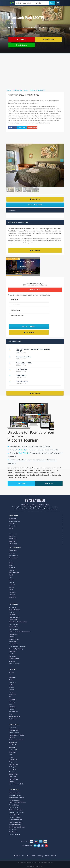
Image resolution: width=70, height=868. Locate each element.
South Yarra (12, 777)
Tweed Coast (13, 656)
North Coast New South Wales (18, 622)
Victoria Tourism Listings (35, 866)
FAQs (11, 528)
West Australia (13, 624)
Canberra (12, 689)
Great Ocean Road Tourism (17, 802)
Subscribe (12, 541)
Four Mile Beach (14, 779)
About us (12, 536)
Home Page (13, 519)
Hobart (11, 714)
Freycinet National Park (16, 784)
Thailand (12, 594)
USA (28, 856)
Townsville (12, 707)
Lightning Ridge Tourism (16, 798)
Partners (12, 523)
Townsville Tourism (15, 793)
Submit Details (29, 326)
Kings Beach (13, 762)
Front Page (13, 539)
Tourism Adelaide (14, 815)
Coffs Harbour (13, 719)
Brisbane (11, 685)
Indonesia (12, 592)
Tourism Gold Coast (15, 817)
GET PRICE (21, 39)
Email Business (32, 127)
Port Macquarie (13, 712)
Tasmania (12, 637)
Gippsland (12, 654)
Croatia (12, 570)
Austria (12, 587)
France (12, 563)
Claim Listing (21, 45)
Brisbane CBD (13, 750)
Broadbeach (12, 745)
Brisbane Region (14, 639)
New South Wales (14, 610)
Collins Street (13, 759)
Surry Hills (12, 781)
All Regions (12, 607)
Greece (12, 580)
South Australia (14, 629)
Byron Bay (12, 702)
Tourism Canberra (14, 834)
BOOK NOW (49, 39)
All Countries (13, 550)
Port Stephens (13, 644)
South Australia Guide (16, 822)
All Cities (12, 672)
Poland (12, 582)
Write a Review (35, 205)
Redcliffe (12, 704)
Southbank (12, 737)
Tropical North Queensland (17, 646)
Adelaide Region (14, 659)
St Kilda (11, 757)
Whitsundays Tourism (15, 810)
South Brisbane (13, 764)
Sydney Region (13, 619)
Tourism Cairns (13, 807)
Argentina (13, 597)
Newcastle (12, 694)
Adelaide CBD (13, 742)
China (47, 856)
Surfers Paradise (14, 733)
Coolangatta (13, 767)
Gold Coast (12, 682)
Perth (11, 680)
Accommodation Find (15, 820)
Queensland (13, 615)
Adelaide (11, 687)
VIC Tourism (13, 829)
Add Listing (49, 483)
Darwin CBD (12, 747)
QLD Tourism (13, 832)
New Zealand (13, 558)
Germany (12, 568)
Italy (11, 560)
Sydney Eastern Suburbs (16, 735)
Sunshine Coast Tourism (16, 812)
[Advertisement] (35, 67)
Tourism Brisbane (14, 805)
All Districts (12, 728)
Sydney (11, 675)
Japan (11, 590)
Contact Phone (16, 310)
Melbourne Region (14, 617)
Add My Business (15, 521)
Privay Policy (13, 544)
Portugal (12, 585)
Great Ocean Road (15, 663)
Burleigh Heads (13, 774)
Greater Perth (13, 641)
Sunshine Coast (14, 634)
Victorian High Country (16, 649)
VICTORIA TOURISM (35, 501)
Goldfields (12, 661)
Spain (11, 565)
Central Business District (16, 740)
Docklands (12, 772)
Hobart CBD (12, 752)
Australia (12, 553)
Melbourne (12, 677)
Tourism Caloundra (15, 800)
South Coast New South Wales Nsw (20, 632)
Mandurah (12, 709)
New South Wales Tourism (17, 827)
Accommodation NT (15, 825)
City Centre (12, 769)
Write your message (17, 315)
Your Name (14, 299)
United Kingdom (14, 572)
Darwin (11, 692)
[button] (10, 165)
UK (23, 856)
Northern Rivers (14, 627)
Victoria (11, 612)
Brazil (11, 575)
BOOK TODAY (12, 127)
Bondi (11, 755)
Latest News (13, 526)
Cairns (11, 697)
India (11, 577)
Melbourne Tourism (15, 795)
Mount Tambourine (15, 716)
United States (14, 555)
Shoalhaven (12, 651)
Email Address (15, 305)
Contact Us (13, 534)
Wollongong (12, 699)
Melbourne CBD (14, 730)
